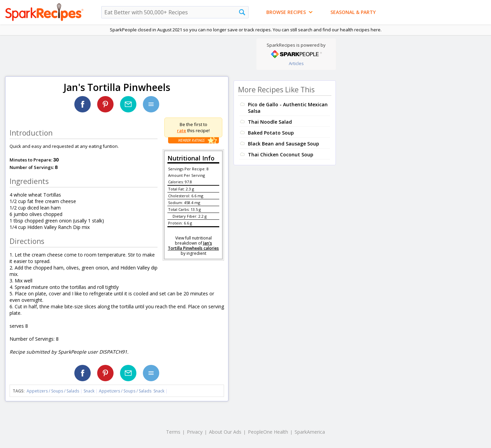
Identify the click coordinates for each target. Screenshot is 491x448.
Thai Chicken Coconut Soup (281, 155)
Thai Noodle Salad (270, 122)
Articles (296, 63)
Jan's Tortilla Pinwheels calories (193, 246)
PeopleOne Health (268, 432)
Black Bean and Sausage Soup (284, 144)
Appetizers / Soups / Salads (53, 391)
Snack (89, 391)
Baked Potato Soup (271, 133)
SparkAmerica (310, 432)
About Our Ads (225, 432)
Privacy (195, 432)
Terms (173, 432)
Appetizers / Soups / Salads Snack (132, 391)
